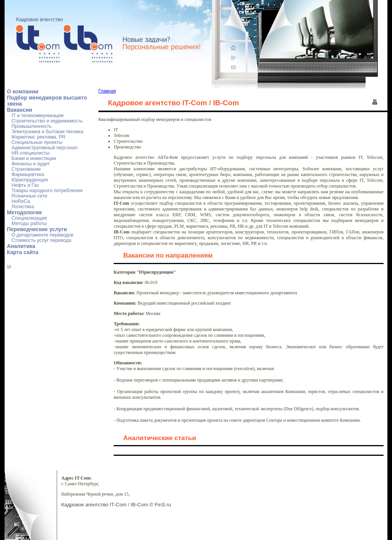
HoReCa (21, 201)
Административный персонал (45, 148)
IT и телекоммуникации (38, 116)
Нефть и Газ (25, 185)
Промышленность (32, 126)
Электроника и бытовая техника (47, 132)
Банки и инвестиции (34, 158)
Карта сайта (23, 252)
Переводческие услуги (37, 229)
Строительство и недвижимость (47, 121)
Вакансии (20, 110)
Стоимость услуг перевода (41, 240)
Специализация (29, 218)
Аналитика (21, 246)
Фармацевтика (28, 175)
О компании (23, 91)
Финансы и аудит (31, 164)
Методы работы (29, 224)
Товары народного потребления (47, 191)
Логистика (23, 207)
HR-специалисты (30, 153)
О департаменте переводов (42, 235)
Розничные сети (29, 196)
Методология (24, 212)
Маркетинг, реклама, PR (38, 137)
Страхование (26, 169)
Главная (107, 91)
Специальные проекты (37, 142)
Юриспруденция (30, 180)
